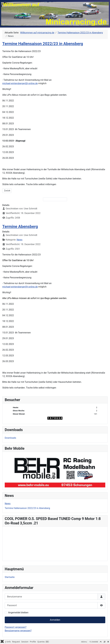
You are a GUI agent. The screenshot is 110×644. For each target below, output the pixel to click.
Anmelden (55, 620)
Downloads (10, 438)
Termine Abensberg (20, 226)
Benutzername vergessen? (18, 631)
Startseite (10, 577)
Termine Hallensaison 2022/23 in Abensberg (43, 44)
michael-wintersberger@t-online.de (20, 83)
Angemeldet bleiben (18, 613)
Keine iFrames (55, 543)
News (19, 240)
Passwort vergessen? (16, 627)
